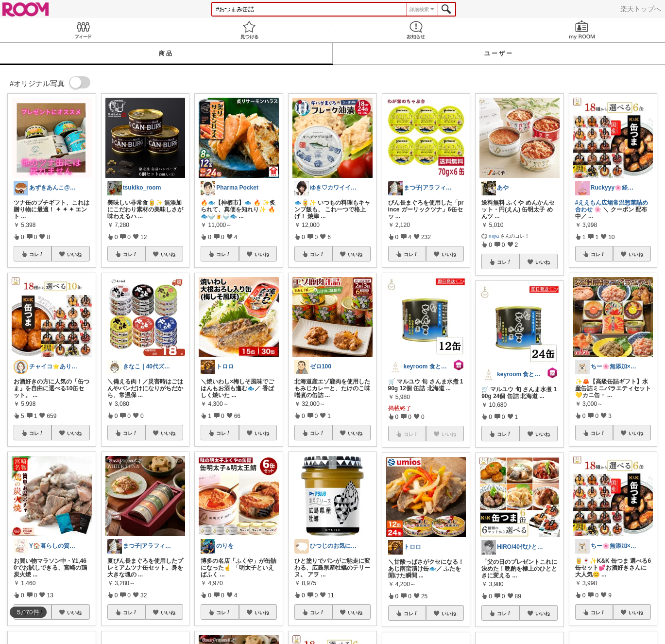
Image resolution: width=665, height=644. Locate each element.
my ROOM (582, 30)
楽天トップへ (641, 9)
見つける (249, 30)
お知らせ (416, 30)
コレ (36, 254)
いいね (74, 254)
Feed (83, 30)
